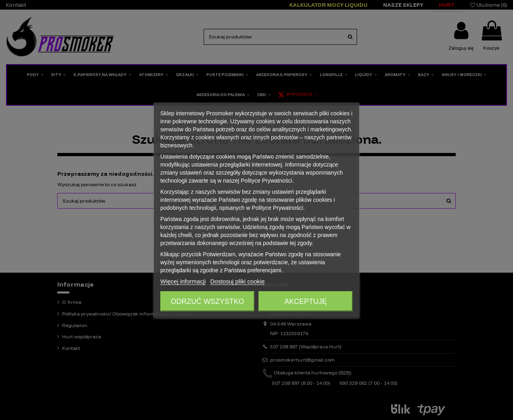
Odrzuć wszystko (207, 301)
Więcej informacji (183, 281)
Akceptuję (305, 301)
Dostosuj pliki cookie (238, 281)
